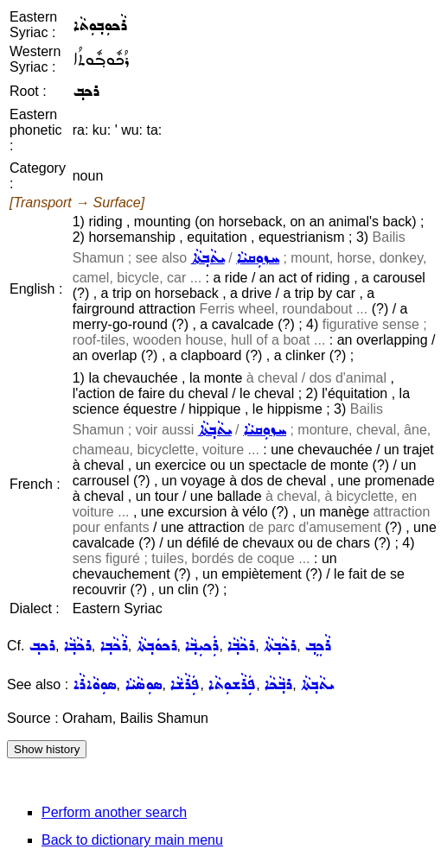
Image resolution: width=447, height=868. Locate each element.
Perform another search (114, 812)
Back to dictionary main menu (132, 840)
